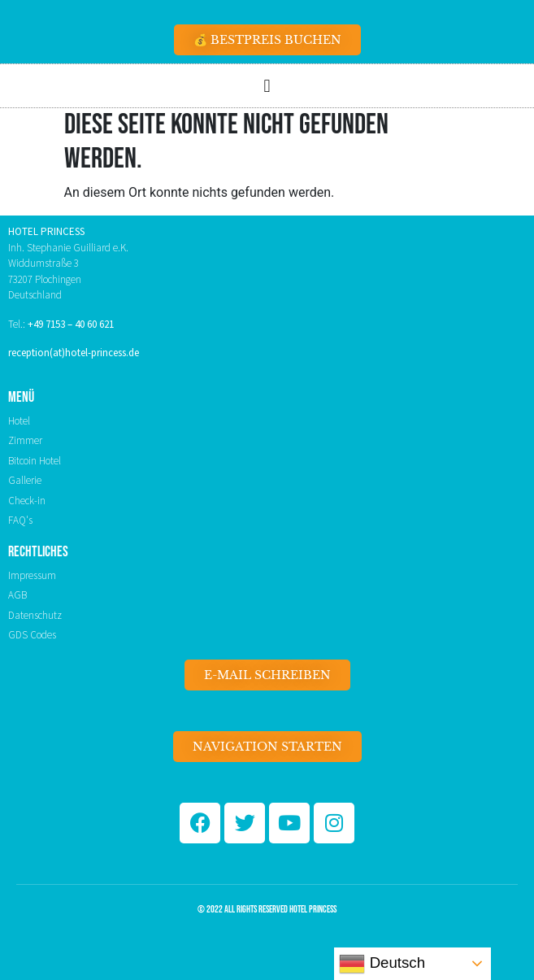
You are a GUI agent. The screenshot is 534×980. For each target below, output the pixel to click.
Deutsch (382, 964)
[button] (267, 86)
